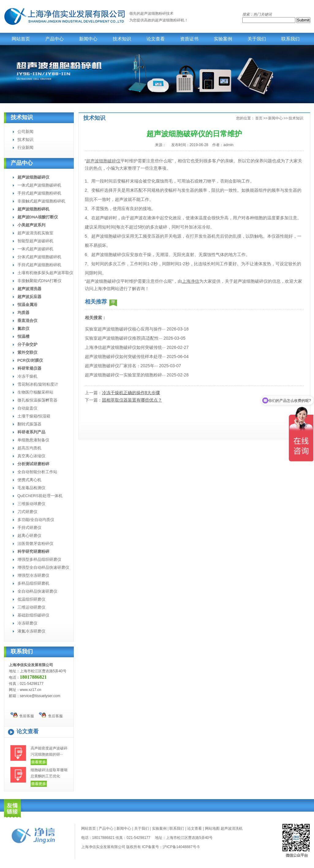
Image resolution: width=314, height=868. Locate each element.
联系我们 (290, 39)
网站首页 (21, 39)
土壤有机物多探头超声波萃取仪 (45, 273)
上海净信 (191, 281)
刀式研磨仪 (27, 512)
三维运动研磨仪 (31, 607)
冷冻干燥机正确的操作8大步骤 (131, 393)
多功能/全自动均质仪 (36, 520)
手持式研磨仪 (29, 528)
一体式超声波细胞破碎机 (39, 185)
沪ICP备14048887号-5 (181, 847)
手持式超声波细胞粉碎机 (39, 193)
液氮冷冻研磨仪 (31, 631)
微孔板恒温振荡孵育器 (37, 400)
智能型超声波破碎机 (35, 241)
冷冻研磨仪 (27, 623)
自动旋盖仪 (27, 408)
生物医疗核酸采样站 (35, 392)
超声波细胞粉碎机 (170, 20)
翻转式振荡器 (29, 424)
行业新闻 (25, 147)
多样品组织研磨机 (33, 583)
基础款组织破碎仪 (33, 615)
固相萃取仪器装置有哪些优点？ (132, 400)
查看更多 (39, 762)
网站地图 (212, 828)
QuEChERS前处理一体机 (40, 496)
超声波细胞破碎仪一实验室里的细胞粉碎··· (125, 375)
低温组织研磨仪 (31, 599)
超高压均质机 (29, 448)
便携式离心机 (29, 480)
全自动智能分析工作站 (37, 472)
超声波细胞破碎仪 (103, 161)
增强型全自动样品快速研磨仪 (43, 567)
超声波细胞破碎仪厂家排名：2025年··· (121, 366)
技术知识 (122, 39)
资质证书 (189, 39)
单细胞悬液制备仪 (33, 440)
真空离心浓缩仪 (31, 456)
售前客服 (22, 715)
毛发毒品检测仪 (31, 488)
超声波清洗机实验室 (35, 233)
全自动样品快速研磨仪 (37, 591)
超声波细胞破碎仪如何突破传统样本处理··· (125, 357)
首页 (259, 118)
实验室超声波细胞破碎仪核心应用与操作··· (125, 329)
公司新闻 (25, 132)
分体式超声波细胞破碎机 (39, 257)
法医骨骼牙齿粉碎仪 (35, 543)
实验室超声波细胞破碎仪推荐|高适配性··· (124, 338)
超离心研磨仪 (29, 536)
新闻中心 (88, 39)
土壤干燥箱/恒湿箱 (34, 416)
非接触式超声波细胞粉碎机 (41, 201)
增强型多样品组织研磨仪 (39, 559)
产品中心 (55, 39)
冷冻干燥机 (27, 376)
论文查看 (156, 39)
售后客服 (51, 715)
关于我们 (257, 39)
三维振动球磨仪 (31, 504)
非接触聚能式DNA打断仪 (40, 281)
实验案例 (223, 39)
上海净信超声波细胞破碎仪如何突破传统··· (125, 347)
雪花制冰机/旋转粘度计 (38, 384)
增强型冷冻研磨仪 (33, 575)
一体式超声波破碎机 (35, 249)
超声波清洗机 (232, 828)
